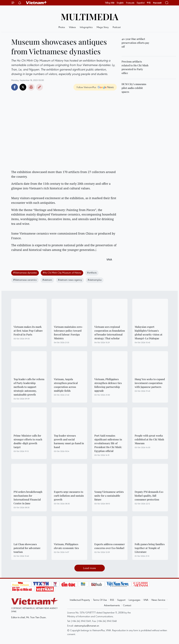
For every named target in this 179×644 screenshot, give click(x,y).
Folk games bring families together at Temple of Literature (150, 548)
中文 (149, 3)
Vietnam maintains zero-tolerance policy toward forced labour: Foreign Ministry (68, 332)
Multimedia (90, 16)
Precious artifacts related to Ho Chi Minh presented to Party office (135, 67)
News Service (158, 600)
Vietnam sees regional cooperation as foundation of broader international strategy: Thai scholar (110, 332)
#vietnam (47, 280)
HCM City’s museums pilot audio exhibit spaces (134, 88)
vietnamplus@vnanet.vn (87, 626)
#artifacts (92, 272)
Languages (134, 600)
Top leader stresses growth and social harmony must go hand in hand (69, 441)
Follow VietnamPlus (86, 87)
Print (31, 87)
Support (121, 600)
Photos (62, 27)
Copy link (40, 87)
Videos (72, 27)
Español (141, 3)
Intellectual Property (80, 600)
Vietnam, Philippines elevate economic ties (66, 546)
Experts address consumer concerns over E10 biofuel (110, 546)
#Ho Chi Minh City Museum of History (62, 272)
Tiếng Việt (110, 3)
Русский (157, 3)
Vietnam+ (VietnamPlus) (37, 3)
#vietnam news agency (70, 280)
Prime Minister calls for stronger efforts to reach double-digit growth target (28, 441)
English (120, 3)
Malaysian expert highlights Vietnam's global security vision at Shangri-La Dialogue (149, 332)
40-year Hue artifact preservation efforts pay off (135, 43)
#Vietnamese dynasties (25, 272)
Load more (89, 568)
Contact (127, 605)
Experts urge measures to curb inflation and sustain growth (69, 496)
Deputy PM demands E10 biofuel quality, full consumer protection (149, 496)
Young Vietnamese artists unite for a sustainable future (109, 496)
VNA (146, 600)
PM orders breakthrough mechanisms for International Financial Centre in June (28, 497)
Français (130, 3)
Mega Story (103, 27)
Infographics (86, 27)
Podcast (117, 27)
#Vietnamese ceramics (25, 280)
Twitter (23, 87)
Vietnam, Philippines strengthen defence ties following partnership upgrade (108, 385)
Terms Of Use (100, 600)
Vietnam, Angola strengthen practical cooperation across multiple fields (66, 385)
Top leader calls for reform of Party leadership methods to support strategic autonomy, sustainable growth (29, 387)
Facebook (15, 87)
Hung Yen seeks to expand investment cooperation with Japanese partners (150, 383)
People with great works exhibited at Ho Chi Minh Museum (149, 439)
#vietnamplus (95, 280)
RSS (112, 600)
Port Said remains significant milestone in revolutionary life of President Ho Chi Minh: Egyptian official (108, 443)
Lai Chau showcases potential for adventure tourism (27, 548)
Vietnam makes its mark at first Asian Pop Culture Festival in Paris (28, 331)
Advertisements (112, 605)
